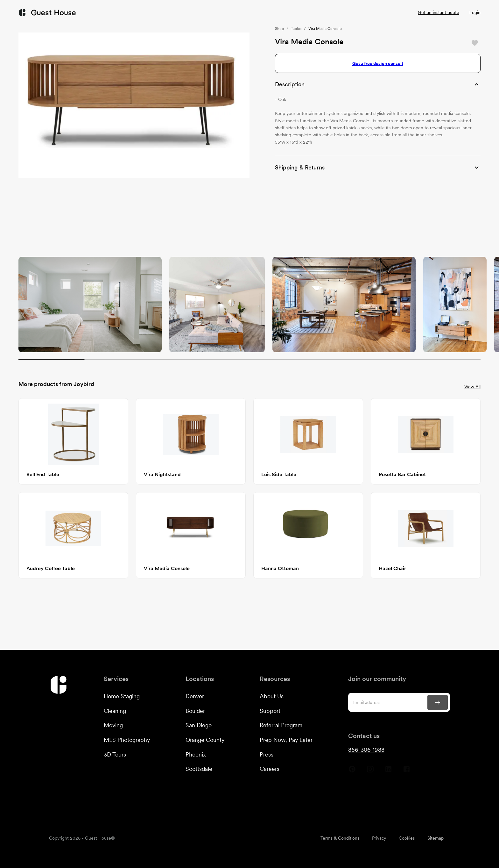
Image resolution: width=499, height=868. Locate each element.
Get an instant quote (439, 12)
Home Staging (122, 696)
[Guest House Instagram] (370, 771)
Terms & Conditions (340, 838)
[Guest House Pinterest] (352, 771)
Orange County (205, 740)
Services (186, 13)
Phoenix (196, 754)
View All (472, 387)
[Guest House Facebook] (407, 771)
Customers (231, 13)
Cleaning (115, 711)
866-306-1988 (366, 750)
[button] (378, 84)
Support (270, 711)
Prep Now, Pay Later (286, 740)
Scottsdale (199, 769)
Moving (113, 725)
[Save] (475, 43)
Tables (296, 29)
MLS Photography (127, 740)
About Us (272, 696)
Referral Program (281, 725)
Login (475, 12)
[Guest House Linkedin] (388, 771)
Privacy (379, 838)
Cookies (407, 838)
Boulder (195, 711)
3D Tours (115, 754)
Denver (195, 696)
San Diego (199, 725)
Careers (270, 769)
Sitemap (436, 838)
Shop (279, 29)
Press (267, 754)
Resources (278, 13)
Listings (318, 13)
